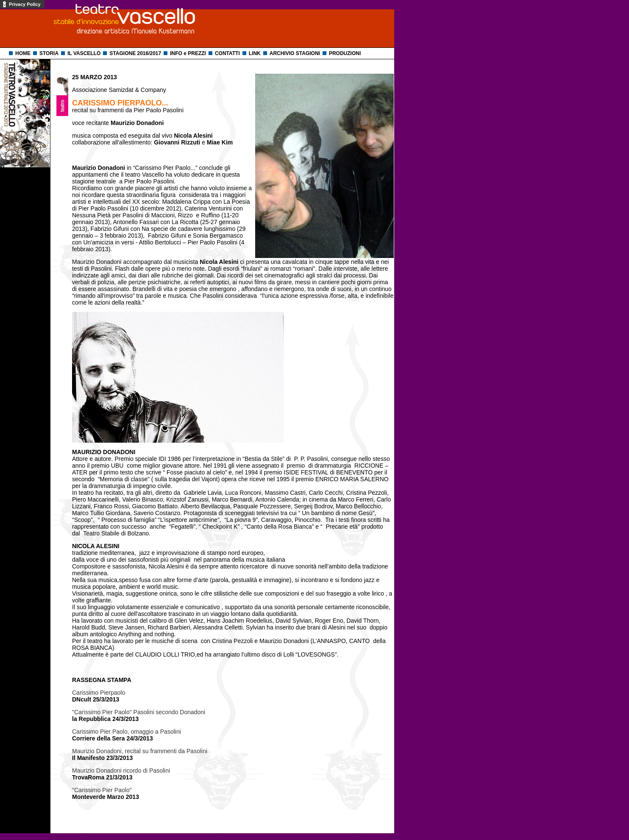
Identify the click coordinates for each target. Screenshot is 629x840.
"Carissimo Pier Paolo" (102, 790)
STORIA (49, 53)
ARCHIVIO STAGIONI (295, 53)
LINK (255, 53)
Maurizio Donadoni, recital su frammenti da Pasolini (140, 751)
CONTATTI (227, 53)
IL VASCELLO (84, 53)
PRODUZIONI (345, 53)
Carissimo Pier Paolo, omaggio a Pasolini (127, 732)
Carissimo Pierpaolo (99, 693)
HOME (23, 53)
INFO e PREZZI (188, 53)
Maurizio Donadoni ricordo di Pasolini (121, 771)
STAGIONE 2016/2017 (135, 53)
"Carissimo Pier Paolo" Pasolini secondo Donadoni (139, 712)
